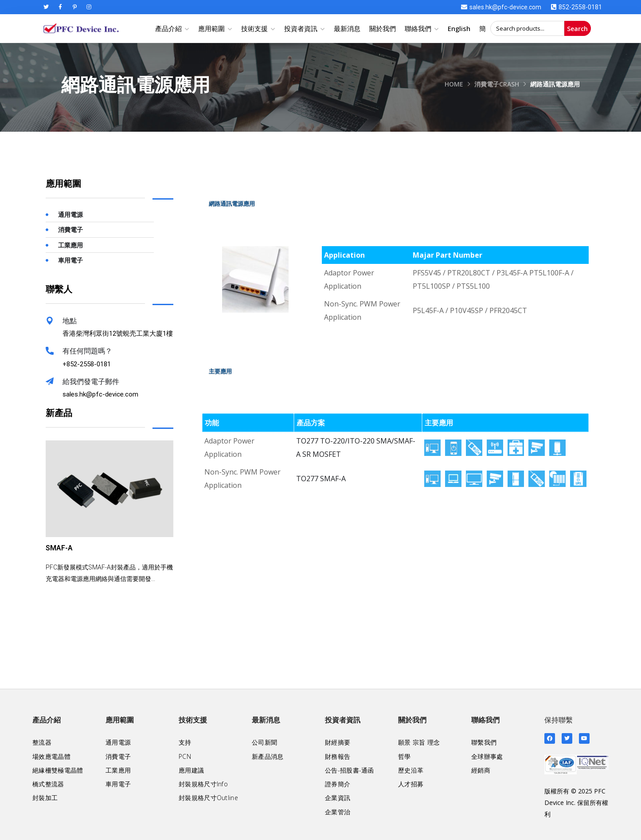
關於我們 (383, 28)
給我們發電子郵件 (91, 382)
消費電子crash (497, 84)
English (459, 28)
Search (577, 29)
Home (454, 84)
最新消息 (347, 28)
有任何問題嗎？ (87, 351)
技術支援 (254, 28)
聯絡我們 (418, 28)
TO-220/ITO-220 (347, 441)
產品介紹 (168, 28)
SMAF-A (333, 479)
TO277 (307, 441)
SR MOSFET (322, 454)
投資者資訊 (301, 28)
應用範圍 (211, 28)
